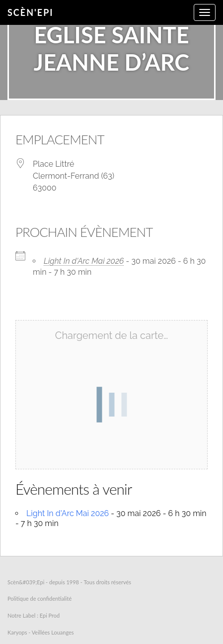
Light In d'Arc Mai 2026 (84, 261)
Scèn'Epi (31, 12)
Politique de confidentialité (39, 598)
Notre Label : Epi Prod (34, 615)
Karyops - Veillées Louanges (41, 632)
